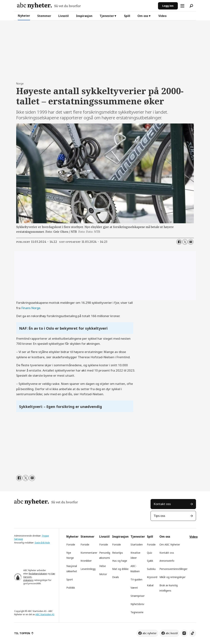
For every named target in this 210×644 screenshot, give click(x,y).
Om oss (143, 16)
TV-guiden (136, 579)
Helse (103, 566)
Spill (127, 16)
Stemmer (44, 16)
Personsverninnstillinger (173, 569)
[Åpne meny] (182, 6)
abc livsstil (172, 633)
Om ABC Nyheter (170, 544)
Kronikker (86, 561)
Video (162, 16)
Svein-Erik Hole (42, 543)
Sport (70, 579)
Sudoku (151, 569)
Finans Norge (31, 308)
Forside (71, 544)
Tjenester (107, 16)
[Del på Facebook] (179, 242)
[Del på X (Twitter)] (185, 242)
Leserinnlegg (88, 569)
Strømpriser (138, 596)
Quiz (150, 553)
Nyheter (24, 16)
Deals (116, 577)
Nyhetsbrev (137, 604)
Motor (103, 574)
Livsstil (64, 16)
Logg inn (168, 6)
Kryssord (152, 577)
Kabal (150, 585)
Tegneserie (137, 612)
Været (134, 588)
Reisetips (118, 553)
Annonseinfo (167, 561)
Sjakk (150, 561)
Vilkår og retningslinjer (172, 577)
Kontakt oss (162, 504)
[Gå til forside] (49, 6)
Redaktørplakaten (38, 574)
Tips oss (159, 516)
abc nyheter (150, 633)
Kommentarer (89, 553)
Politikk (71, 588)
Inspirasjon (84, 16)
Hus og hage (120, 561)
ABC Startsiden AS (45, 614)
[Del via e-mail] (191, 242)
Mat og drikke (120, 569)
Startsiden (137, 544)
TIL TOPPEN (22, 633)
